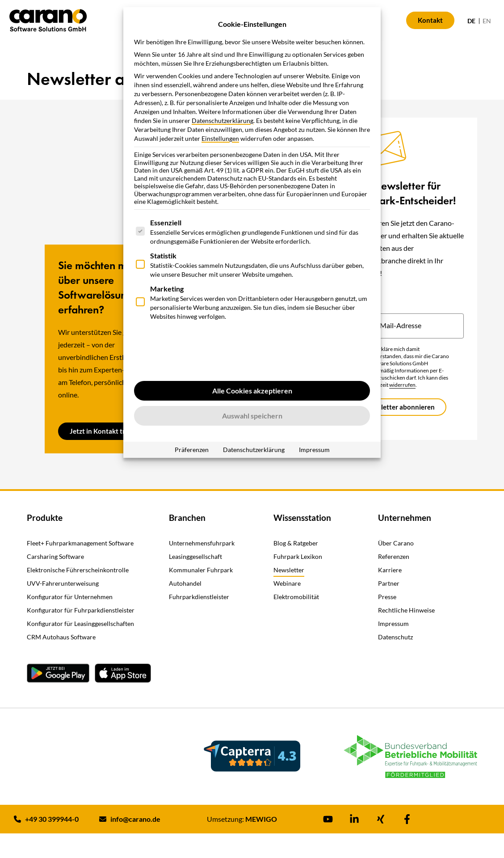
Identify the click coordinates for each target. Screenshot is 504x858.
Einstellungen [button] (220, 138)
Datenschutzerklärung (223, 120)
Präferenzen (192, 450)
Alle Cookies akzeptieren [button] (252, 391)
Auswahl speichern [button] (252, 416)
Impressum (314, 450)
